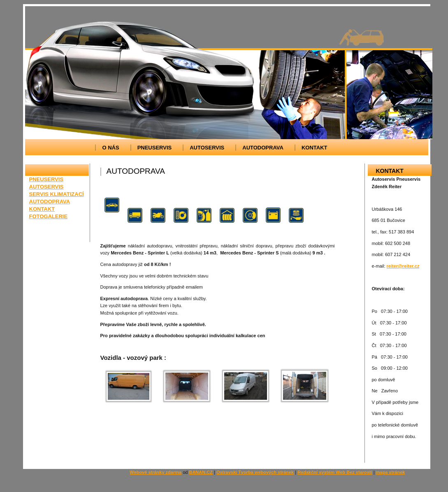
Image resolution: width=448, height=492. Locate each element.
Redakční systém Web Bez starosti (335, 472)
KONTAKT (315, 148)
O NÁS (110, 148)
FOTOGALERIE (49, 216)
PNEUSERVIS (155, 148)
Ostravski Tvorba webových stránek (255, 472)
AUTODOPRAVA (263, 148)
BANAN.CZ (201, 472)
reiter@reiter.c (402, 266)
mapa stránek (391, 472)
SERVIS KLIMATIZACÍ (57, 194)
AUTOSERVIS (207, 148)
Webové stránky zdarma (156, 472)
